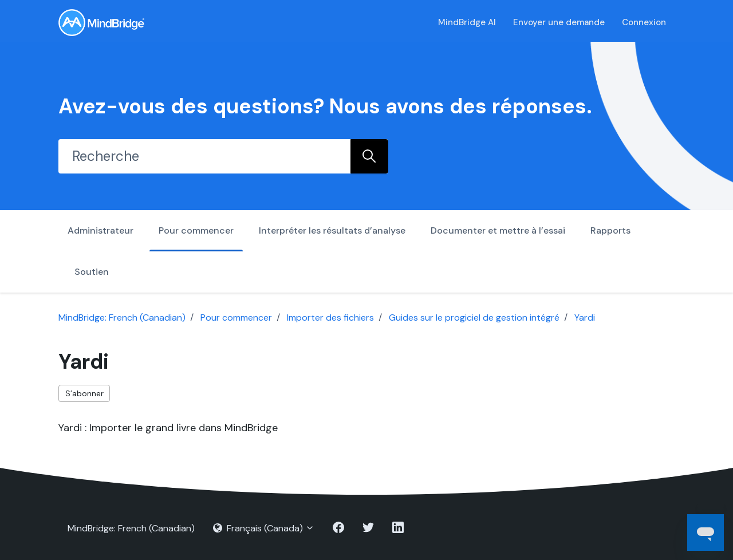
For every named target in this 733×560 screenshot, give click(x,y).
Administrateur (101, 230)
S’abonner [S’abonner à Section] (84, 393)
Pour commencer (196, 230)
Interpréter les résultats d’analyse (332, 230)
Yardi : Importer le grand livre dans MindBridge (168, 428)
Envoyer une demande (559, 22)
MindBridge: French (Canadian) (122, 318)
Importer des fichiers (330, 318)
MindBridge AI (467, 22)
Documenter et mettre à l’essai (498, 230)
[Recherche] (204, 156)
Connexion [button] (644, 22)
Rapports (610, 230)
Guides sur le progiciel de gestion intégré (474, 318)
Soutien (92, 272)
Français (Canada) (264, 528)
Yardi (585, 318)
